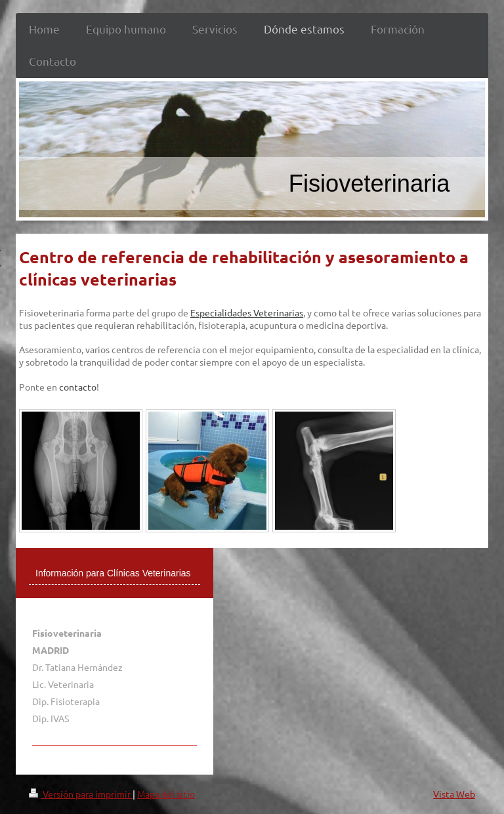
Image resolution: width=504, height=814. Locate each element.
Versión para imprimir (81, 794)
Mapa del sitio (166, 794)
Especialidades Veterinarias (247, 312)
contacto (78, 387)
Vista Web (454, 794)
